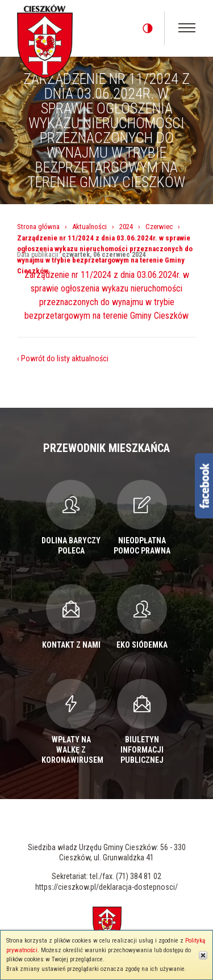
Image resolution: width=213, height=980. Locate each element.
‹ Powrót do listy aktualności (63, 358)
